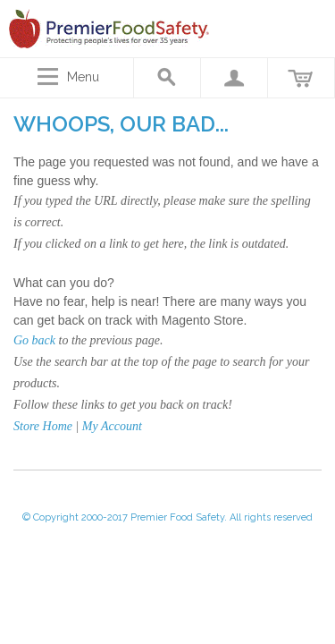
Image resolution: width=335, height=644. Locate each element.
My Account (112, 426)
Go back (34, 340)
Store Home (43, 426)
